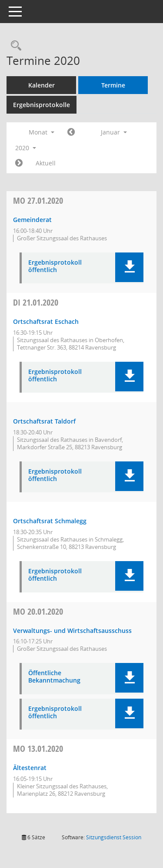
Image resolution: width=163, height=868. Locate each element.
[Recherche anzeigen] (14, 46)
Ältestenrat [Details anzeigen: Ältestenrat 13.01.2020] (30, 768)
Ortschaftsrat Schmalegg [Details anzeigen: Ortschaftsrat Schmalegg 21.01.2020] (50, 521)
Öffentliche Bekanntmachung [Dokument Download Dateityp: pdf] (54, 677)
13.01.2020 (38, 749)
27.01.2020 (38, 200)
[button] (129, 267)
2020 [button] (26, 148)
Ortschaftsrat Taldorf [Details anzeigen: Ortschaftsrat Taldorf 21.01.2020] (44, 421)
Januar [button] (114, 132)
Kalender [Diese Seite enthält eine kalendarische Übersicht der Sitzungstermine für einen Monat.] (42, 85)
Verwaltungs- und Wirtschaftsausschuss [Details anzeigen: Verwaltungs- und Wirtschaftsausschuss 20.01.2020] (72, 631)
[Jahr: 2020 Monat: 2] (19, 163)
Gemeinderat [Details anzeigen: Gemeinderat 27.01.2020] (32, 220)
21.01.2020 (36, 302)
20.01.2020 (38, 611)
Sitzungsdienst (114, 837)
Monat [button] (42, 132)
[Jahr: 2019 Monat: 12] (71, 132)
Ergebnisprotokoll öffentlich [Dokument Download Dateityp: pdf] (55, 266)
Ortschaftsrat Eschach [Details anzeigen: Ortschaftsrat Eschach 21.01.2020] (46, 321)
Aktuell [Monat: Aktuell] (46, 163)
